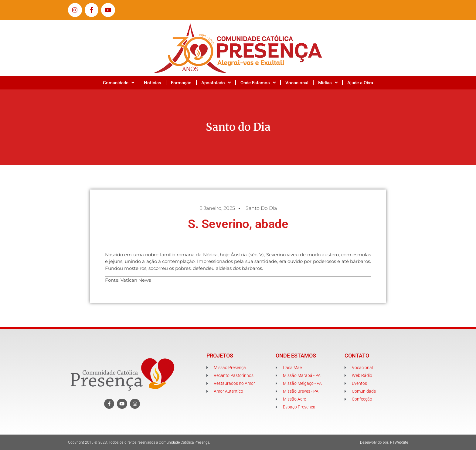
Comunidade (119, 83)
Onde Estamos (258, 83)
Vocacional (297, 83)
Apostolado (216, 83)
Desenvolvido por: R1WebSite (384, 442)
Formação (181, 83)
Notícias (153, 83)
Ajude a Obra (360, 83)
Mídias (328, 83)
